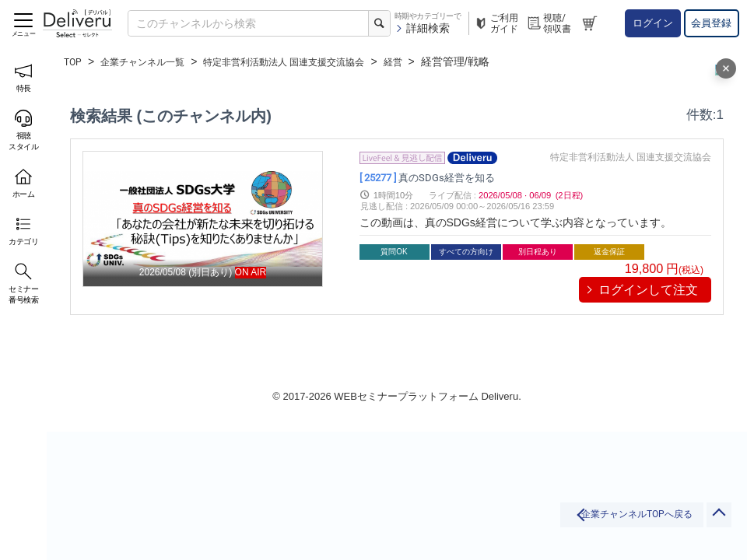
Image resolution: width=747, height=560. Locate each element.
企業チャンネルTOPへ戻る (575, 523)
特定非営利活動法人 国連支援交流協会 (314, 61)
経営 (438, 61)
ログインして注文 (648, 290)
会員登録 (711, 23)
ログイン (653, 23)
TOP (74, 61)
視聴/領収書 (549, 23)
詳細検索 (422, 28)
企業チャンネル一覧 (153, 61)
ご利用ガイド (496, 23)
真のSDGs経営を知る (438, 177)
